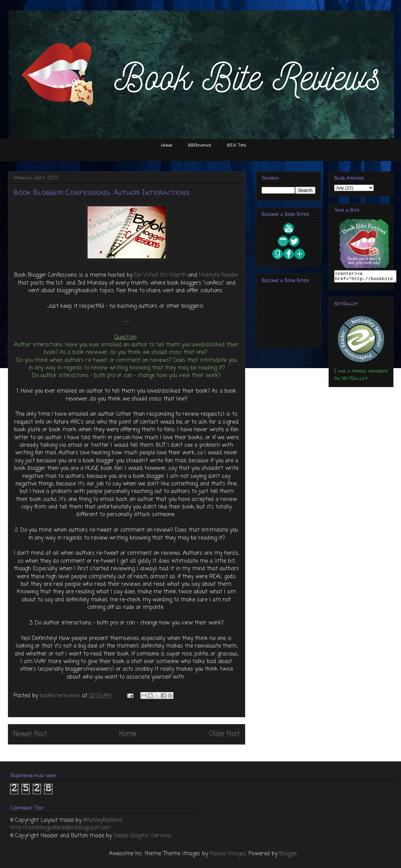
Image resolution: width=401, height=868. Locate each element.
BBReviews (200, 145)
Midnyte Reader (219, 275)
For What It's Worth (160, 275)
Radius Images (228, 854)
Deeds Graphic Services (143, 836)
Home (167, 145)
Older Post (224, 734)
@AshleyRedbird (102, 820)
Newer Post (30, 734)
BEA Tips (237, 145)
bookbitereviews (61, 696)
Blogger (288, 854)
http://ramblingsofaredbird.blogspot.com (60, 828)
